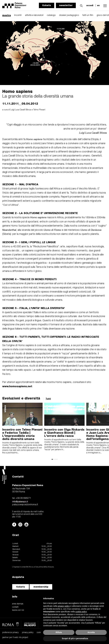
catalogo (51, 15)
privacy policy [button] (64, 606)
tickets (47, 5)
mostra (7, 15)
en (98, 5)
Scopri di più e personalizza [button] (75, 638)
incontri (18, 15)
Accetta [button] (91, 632)
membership (41, 587)
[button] (81, 5)
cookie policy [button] (81, 612)
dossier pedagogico (69, 15)
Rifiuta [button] (59, 632)
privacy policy (28, 633)
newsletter (66, 5)
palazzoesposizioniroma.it (25, 505)
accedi (90, 5)
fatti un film (88, 15)
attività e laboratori (34, 15)
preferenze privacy (10, 633)
